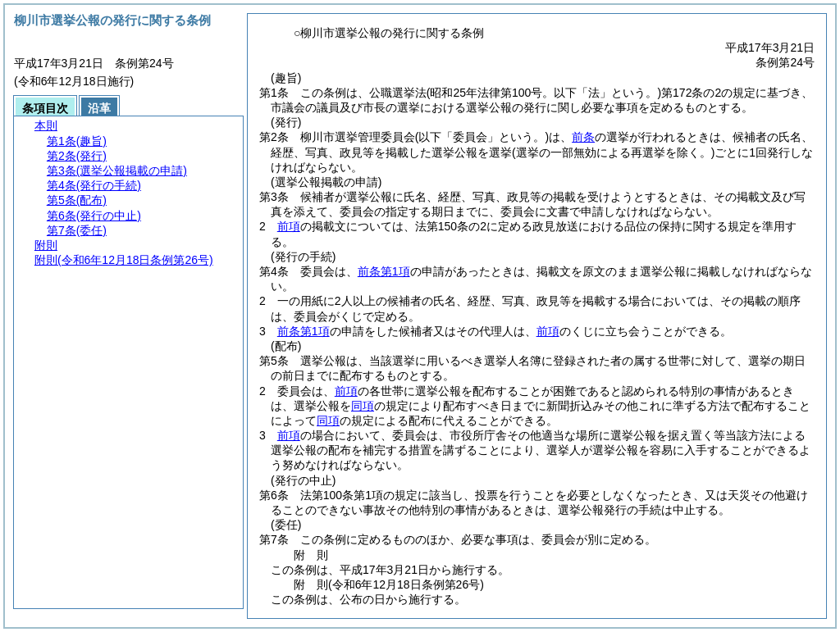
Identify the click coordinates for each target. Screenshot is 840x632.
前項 (289, 226)
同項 (363, 406)
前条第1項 (384, 271)
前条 (583, 137)
